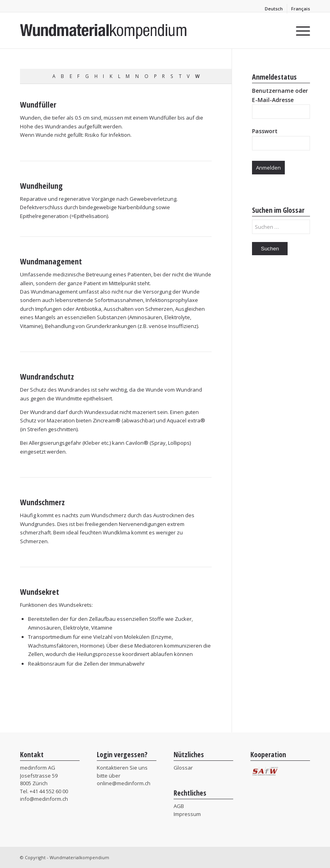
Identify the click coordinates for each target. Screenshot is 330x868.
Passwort (265, 131)
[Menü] (299, 30)
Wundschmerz (42, 502)
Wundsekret (40, 592)
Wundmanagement (51, 261)
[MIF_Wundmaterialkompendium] (104, 30)
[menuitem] (274, 9)
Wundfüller (38, 105)
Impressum (187, 814)
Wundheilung (41, 186)
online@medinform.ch (124, 783)
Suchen (270, 249)
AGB (179, 806)
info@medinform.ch (44, 799)
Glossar (183, 768)
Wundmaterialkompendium (79, 857)
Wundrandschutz (47, 377)
